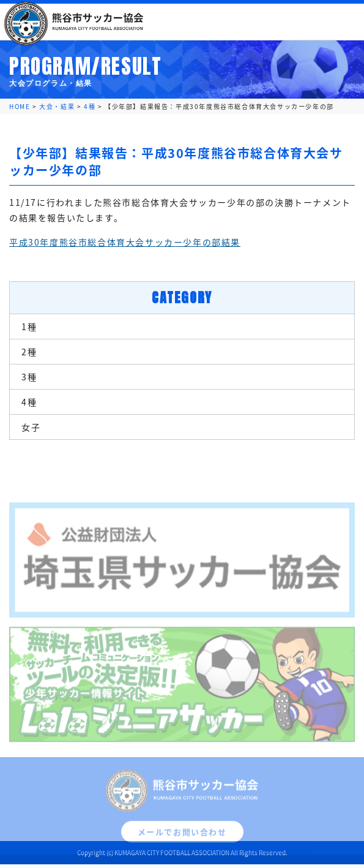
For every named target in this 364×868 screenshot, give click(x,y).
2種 (29, 352)
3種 (29, 377)
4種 (29, 402)
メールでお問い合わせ (182, 837)
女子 (31, 427)
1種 (29, 326)
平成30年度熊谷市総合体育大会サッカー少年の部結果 (125, 242)
